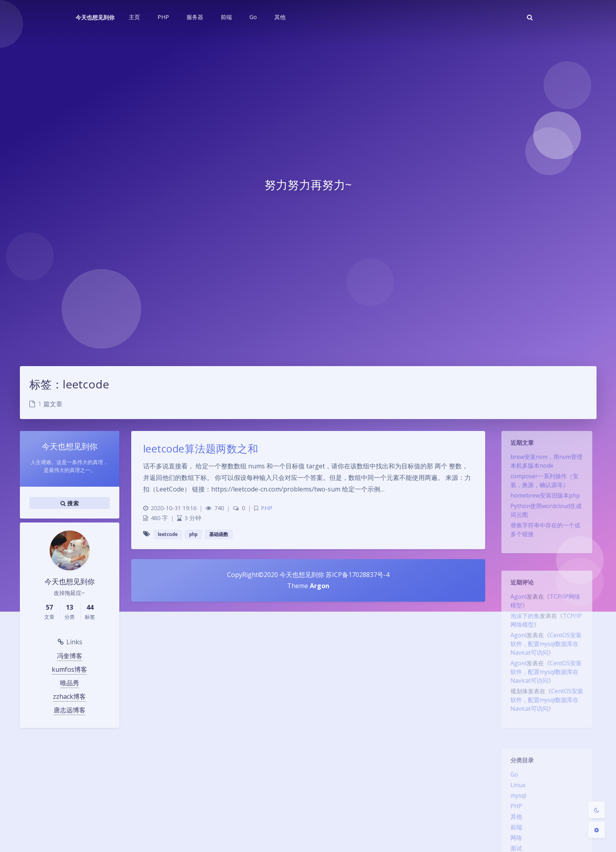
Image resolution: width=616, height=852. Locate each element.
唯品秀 (70, 683)
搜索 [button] (70, 503)
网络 (513, 846)
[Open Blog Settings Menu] (597, 830)
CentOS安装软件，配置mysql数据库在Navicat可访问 (546, 651)
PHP (513, 811)
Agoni (516, 599)
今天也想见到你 (95, 17)
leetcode (168, 534)
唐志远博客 (70, 710)
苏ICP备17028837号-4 (357, 575)
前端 (513, 834)
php (193, 534)
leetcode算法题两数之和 (201, 448)
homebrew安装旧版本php (545, 501)
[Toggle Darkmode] (597, 810)
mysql (516, 800)
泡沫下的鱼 (523, 620)
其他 (513, 823)
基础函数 (219, 534)
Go (511, 777)
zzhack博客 (69, 696)
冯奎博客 (70, 656)
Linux (515, 788)
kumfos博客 (69, 669)
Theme (298, 586)
